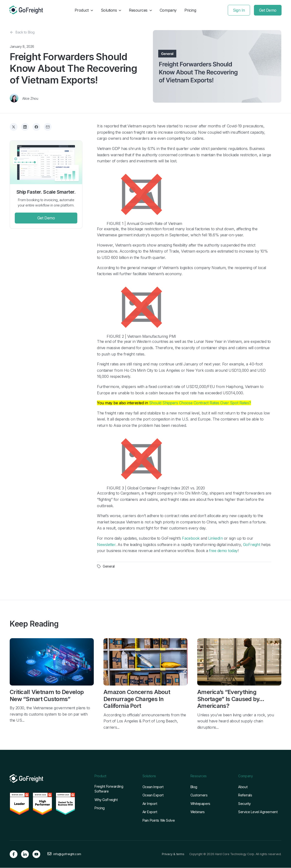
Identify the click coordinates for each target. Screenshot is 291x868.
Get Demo (267, 10)
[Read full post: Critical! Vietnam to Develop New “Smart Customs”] (52, 662)
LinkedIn (215, 538)
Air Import (150, 804)
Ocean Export (153, 796)
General (109, 566)
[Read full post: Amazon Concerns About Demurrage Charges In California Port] (145, 662)
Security (244, 804)
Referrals (245, 796)
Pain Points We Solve (159, 821)
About (243, 787)
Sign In (239, 10)
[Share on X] (14, 127)
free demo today (223, 551)
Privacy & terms (173, 854)
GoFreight (252, 545)
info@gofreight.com (67, 854)
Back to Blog (22, 32)
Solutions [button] (111, 10)
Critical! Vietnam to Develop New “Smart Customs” (46, 696)
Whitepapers (200, 804)
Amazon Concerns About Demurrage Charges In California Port (137, 699)
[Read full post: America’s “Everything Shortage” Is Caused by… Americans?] (239, 662)
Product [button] (84, 10)
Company (168, 10)
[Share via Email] (48, 127)
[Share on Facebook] (36, 127)
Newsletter (106, 545)
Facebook (191, 538)
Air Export (150, 812)
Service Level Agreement (258, 812)
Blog (194, 787)
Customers (199, 796)
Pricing (190, 10)
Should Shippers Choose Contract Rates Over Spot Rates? (200, 403)
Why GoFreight (106, 800)
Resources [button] (140, 10)
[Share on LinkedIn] (25, 127)
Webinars (198, 812)
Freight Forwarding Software (109, 789)
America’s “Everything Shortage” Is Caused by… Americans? (231, 699)
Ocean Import (153, 787)
